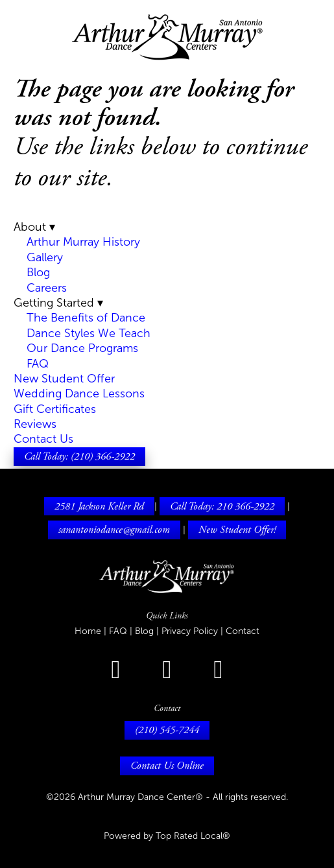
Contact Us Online (167, 766)
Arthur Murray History (83, 242)
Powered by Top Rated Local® (167, 836)
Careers (47, 288)
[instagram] (167, 671)
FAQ (38, 364)
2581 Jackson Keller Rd (99, 506)
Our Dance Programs (82, 348)
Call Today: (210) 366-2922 (79, 456)
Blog (38, 272)
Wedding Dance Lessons (79, 393)
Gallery (45, 257)
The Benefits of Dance (86, 318)
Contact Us (43, 439)
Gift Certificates (55, 409)
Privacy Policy (191, 631)
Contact (243, 631)
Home (89, 631)
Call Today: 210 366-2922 (222, 506)
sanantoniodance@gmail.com (114, 530)
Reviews (35, 424)
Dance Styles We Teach (89, 333)
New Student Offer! (237, 530)
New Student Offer (64, 379)
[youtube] (218, 671)
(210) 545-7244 (167, 730)
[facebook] (116, 671)
